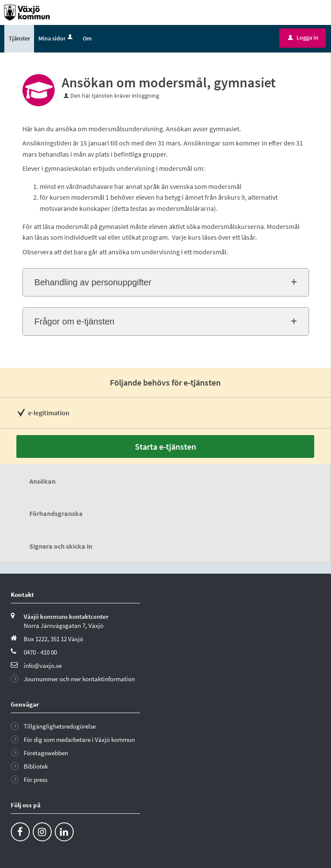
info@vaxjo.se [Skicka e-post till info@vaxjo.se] (43, 666)
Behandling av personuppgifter (93, 284)
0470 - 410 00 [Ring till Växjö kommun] (40, 653)
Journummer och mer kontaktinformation (79, 680)
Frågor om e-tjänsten (75, 323)
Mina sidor (56, 39)
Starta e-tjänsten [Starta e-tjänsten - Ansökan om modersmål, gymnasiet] (165, 447)
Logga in (303, 38)
